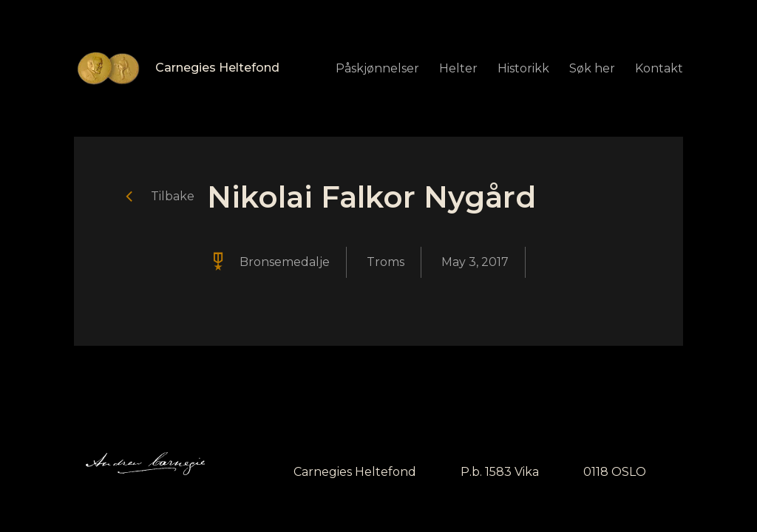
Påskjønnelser (377, 68)
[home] (177, 68)
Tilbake (173, 196)
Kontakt (659, 68)
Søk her (592, 68)
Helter (458, 68)
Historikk (523, 68)
